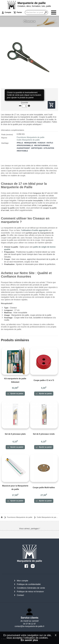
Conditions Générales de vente (31, 588)
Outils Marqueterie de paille (28, 140)
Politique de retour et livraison (30, 592)
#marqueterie (30, 143)
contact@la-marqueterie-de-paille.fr (29, 626)
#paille (20, 143)
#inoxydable (22, 151)
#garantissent (23, 148)
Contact (20, 595)
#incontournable (42, 145)
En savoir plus (29, 640)
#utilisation (49, 148)
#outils (50, 143)
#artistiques (37, 148)
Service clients (29, 618)
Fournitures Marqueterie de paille (31, 137)
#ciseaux (42, 143)
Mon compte (22, 581)
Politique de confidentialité (29, 584)
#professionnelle (25, 145)
